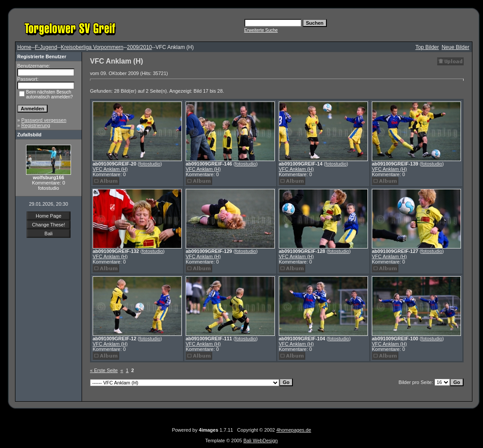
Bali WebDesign (261, 440)
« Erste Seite (104, 370)
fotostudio (150, 164)
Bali (49, 233)
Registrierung (36, 125)
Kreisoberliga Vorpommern (92, 47)
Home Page (49, 216)
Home (24, 47)
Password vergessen (44, 120)
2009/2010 (140, 47)
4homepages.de (294, 430)
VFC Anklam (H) (110, 169)
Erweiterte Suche (261, 30)
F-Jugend (46, 47)
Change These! (48, 225)
